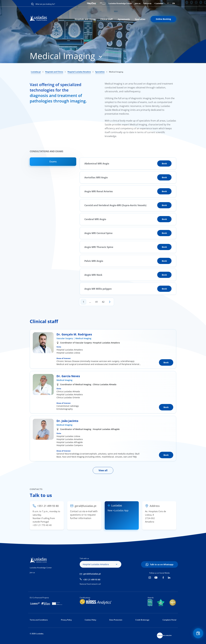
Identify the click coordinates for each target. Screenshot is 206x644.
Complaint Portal (169, 620)
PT (168, 3)
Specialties (140, 19)
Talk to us (147, 3)
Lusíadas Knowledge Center (120, 3)
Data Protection (116, 620)
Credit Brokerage (142, 620)
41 (97, 302)
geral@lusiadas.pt (92, 574)
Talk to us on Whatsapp (162, 564)
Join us (138, 3)
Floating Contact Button (198, 633)
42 (103, 302)
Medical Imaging (83, 338)
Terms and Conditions (39, 620)
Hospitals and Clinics (85, 19)
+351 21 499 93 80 (92, 580)
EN (174, 3)
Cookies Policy (90, 620)
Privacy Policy (66, 620)
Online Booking (163, 19)
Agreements (124, 19)
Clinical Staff (106, 19)
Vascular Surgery (65, 338)
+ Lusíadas (159, 3)
